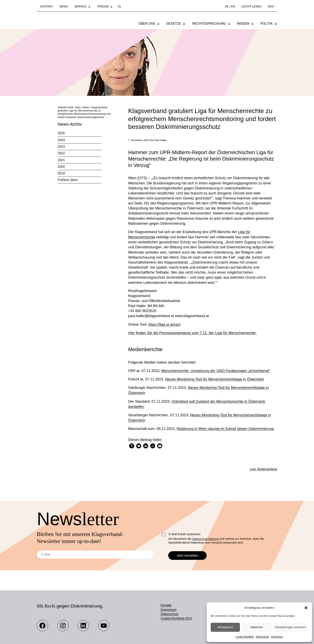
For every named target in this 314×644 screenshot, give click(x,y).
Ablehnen (256, 627)
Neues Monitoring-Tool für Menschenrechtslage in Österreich (215, 383)
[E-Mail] (95, 555)
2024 (61, 140)
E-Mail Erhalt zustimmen (181, 534)
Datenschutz (262, 637)
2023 (61, 147)
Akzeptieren (225, 627)
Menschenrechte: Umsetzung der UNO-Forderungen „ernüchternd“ (216, 375)
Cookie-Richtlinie (245, 637)
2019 (61, 174)
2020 (61, 167)
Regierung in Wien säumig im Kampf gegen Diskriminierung (226, 432)
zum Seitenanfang (262, 473)
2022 (61, 154)
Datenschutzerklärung (207, 539)
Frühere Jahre (68, 180)
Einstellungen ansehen (291, 627)
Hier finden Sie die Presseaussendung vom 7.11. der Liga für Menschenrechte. (192, 337)
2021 (61, 160)
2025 (61, 134)
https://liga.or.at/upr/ (165, 328)
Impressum (277, 637)
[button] (306, 608)
